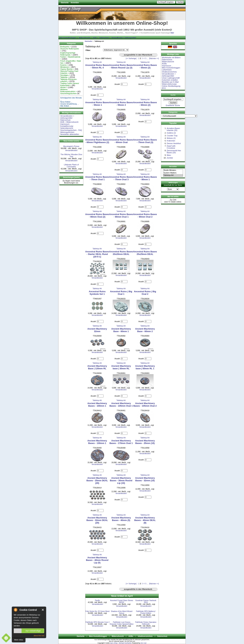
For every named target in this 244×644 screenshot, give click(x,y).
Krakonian (171, 141)
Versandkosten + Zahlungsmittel (124, 38)
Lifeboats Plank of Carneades (71, 166)
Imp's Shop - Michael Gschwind (120, 643)
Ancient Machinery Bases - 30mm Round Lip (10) (121, 480)
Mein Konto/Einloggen (68, 38)
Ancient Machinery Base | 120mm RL (97, 367)
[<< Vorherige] (131, 58)
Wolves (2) (171, 138)
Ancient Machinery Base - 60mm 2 (145, 330)
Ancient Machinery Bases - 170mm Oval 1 (121, 442)
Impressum (65, 124)
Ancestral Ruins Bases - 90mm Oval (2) (97, 216)
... (147, 58)
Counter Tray (172, 136)
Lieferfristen (167, 70)
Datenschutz (104, 38)
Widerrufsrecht (84, 38)
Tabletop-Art (97, 62)
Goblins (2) (171, 133)
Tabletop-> (65, 77)
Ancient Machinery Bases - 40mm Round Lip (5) (97, 560)
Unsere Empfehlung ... (69, 104)
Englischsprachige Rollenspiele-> (68, 54)
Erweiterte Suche (173, 105)
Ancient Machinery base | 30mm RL (121, 367)
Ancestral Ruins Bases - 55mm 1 (97, 104)
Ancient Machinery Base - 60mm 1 (121, 330)
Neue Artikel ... (66, 102)
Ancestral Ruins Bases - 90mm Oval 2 (145, 216)
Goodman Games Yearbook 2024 (146, 601)
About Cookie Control (15, 610)
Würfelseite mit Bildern (171, 58)
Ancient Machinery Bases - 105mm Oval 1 (121, 405)
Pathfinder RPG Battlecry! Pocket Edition (146, 612)
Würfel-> (64, 87)
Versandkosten (71, 150)
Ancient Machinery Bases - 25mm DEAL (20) (97, 480)
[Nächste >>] (154, 58)
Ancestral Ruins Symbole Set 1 (97, 293)
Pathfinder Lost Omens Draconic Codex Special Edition (122, 623)
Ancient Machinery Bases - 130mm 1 (97, 442)
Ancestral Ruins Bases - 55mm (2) (145, 66)
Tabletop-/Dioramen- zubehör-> (69, 80)
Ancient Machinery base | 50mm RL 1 (145, 367)
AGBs (95, 38)
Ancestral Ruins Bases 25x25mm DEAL (145, 253)
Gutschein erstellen (170, 80)
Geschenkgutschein (68, 94)
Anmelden (75, 3)
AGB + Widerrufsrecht (69, 122)
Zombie (170, 158)
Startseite (65, 3)
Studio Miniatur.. (173, 170)
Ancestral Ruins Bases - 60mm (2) (145, 104)
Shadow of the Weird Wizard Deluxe (122, 612)
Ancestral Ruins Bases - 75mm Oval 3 (121, 178)
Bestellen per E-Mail (170, 82)
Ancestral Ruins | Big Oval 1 (121, 293)
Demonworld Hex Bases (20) (174, 152)
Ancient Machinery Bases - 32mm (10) (145, 479)
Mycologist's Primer (71, 146)
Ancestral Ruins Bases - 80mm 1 (145, 178)
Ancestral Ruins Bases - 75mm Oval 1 (97, 178)
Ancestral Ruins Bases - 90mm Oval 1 (121, 216)
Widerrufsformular (169, 84)
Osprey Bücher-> (67, 69)
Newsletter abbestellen (70, 134)
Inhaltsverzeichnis (169, 72)
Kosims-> (64, 65)
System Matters (173, 173)
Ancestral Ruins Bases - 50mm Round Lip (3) (121, 66)
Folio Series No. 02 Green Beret (97, 611)
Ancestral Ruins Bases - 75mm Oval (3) (145, 141)
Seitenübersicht (67, 128)
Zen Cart (143, 643)
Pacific (98, 600)
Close (43, 610)
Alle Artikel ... (66, 106)
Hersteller (173, 167)
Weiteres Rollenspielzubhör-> (68, 90)
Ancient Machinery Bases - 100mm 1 (97, 405)
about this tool (39, 636)
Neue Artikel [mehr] (71, 141)
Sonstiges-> (65, 75)
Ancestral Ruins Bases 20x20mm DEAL (121, 253)
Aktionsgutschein (67, 132)
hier (172, 33)
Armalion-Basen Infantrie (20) (173, 129)
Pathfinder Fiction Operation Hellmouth (146, 623)
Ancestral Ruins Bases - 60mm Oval (121, 141)
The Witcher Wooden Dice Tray (71, 155)
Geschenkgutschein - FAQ (71, 130)
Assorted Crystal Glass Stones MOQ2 (122, 601)
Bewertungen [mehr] (71, 177)
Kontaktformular (67, 126)
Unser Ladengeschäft (171, 78)
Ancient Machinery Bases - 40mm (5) (121, 519)
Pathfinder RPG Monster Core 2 (97, 622)
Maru (169, 155)
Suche (173, 95)
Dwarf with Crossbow (171, 147)
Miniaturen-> (65, 67)
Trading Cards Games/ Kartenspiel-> (70, 84)
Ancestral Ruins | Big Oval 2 (145, 293)
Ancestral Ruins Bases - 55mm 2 (121, 104)
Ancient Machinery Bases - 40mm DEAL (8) (145, 520)
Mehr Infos (19, 640)
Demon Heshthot (174, 143)
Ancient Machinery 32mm (97, 330)
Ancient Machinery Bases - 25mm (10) (145, 442)
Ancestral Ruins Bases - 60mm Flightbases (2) (97, 141)
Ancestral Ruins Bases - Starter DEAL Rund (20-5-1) (97, 254)
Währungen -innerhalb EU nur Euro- (173, 184)
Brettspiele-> (65, 47)
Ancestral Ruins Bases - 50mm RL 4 (97, 66)
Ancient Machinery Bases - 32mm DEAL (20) (97, 520)
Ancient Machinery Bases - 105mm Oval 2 (145, 405)
